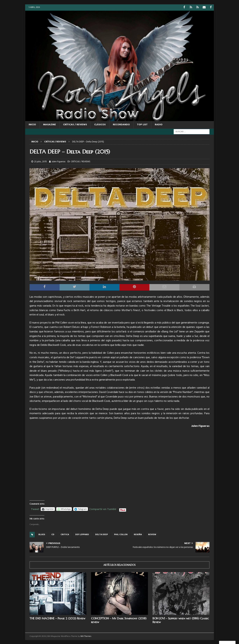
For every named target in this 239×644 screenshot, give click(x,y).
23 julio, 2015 (40, 161)
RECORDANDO (121, 124)
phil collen (121, 534)
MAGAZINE (50, 124)
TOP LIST (142, 124)
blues (42, 534)
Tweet (35, 509)
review (152, 534)
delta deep (102, 534)
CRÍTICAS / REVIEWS (75, 124)
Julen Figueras (58, 161)
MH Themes (86, 636)
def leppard (82, 534)
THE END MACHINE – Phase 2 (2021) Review (57, 618)
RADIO (159, 124)
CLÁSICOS (100, 124)
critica (65, 534)
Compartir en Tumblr (103, 509)
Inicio (32, 124)
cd (53, 534)
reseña (138, 534)
